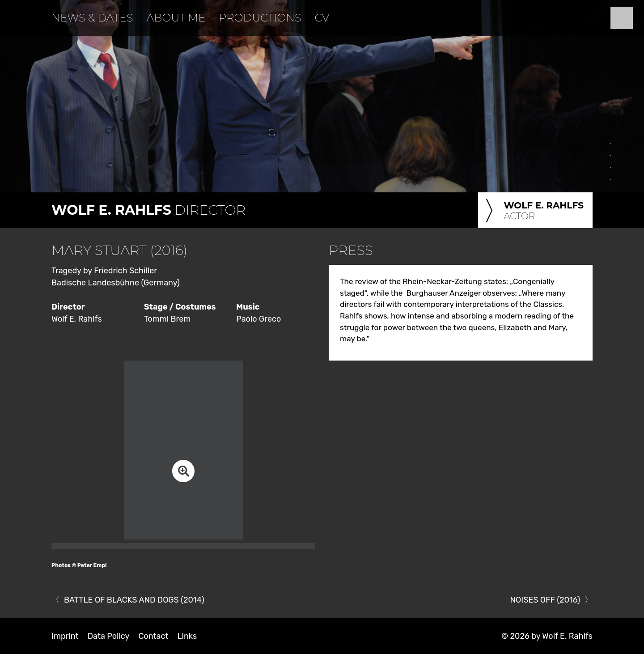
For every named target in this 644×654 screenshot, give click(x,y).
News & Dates (92, 18)
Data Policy (109, 636)
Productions (260, 18)
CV (322, 18)
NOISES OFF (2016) (545, 600)
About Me (176, 18)
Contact (153, 636)
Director (148, 210)
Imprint (65, 636)
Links (187, 636)
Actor (533, 211)
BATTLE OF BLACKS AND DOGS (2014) (134, 600)
